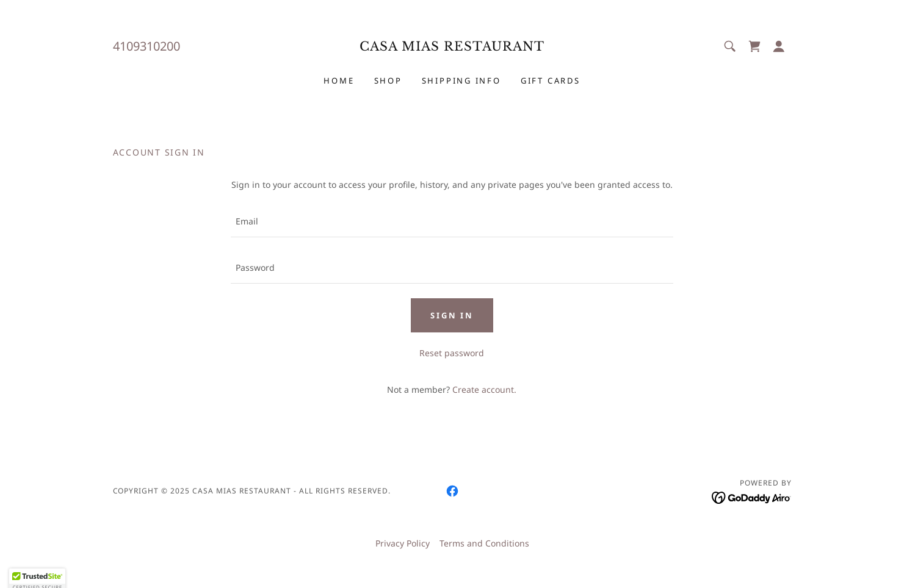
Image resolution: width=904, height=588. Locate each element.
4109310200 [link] (146, 46)
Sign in (452, 315)
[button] (779, 46)
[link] (452, 47)
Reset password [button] (452, 353)
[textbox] (452, 221)
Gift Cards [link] (551, 81)
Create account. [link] (484, 389)
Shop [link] (388, 81)
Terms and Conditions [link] (484, 543)
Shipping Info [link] (461, 81)
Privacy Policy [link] (403, 543)
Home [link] (339, 81)
